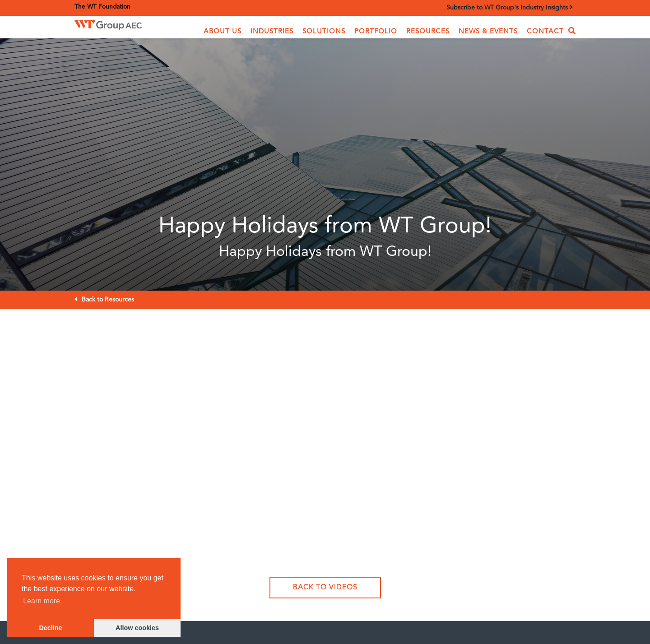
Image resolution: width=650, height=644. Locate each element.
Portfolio (376, 32)
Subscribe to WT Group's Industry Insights (510, 7)
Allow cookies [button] (137, 628)
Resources (428, 32)
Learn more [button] (42, 601)
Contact (545, 32)
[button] (223, 32)
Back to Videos (325, 588)
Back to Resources (108, 300)
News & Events (488, 32)
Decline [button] (50, 628)
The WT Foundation (102, 7)
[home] (122, 25)
